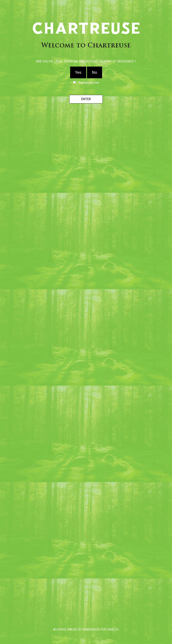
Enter (86, 99)
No (95, 72)
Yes (78, 72)
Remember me (89, 83)
